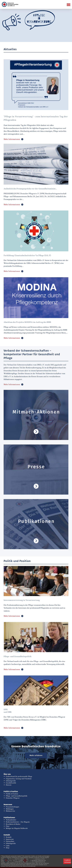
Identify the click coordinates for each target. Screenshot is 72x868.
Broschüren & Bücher (13, 824)
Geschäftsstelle (11, 783)
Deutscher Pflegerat (13, 798)
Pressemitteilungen (12, 807)
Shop (8, 848)
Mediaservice (10, 811)
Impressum (10, 839)
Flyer (8, 826)
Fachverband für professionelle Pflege (19, 776)
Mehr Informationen (12, 139)
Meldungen (10, 809)
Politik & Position (12, 794)
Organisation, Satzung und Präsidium (19, 779)
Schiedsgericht (11, 781)
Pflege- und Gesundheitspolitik (17, 796)
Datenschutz (10, 841)
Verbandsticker (11, 820)
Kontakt (9, 837)
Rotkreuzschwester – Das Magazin (18, 822)
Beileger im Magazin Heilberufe (17, 828)
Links (8, 846)
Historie (9, 785)
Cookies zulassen (68, 861)
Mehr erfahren (36, 755)
